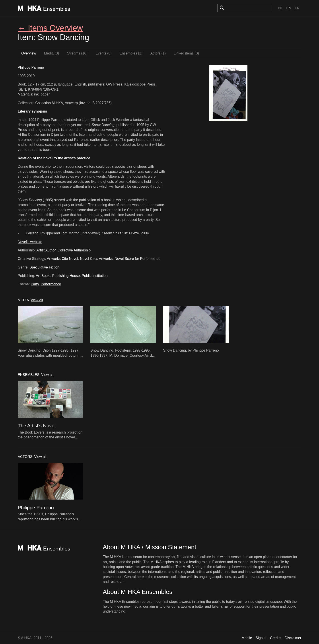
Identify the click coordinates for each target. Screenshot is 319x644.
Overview (29, 53)
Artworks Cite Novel (62, 259)
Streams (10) (77, 53)
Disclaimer (293, 638)
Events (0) (104, 53)
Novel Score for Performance (137, 259)
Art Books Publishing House (58, 276)
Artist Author (46, 250)
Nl (280, 8)
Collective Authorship (74, 250)
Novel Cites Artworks (96, 259)
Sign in (261, 638)
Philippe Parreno (31, 67)
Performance (51, 284)
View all (37, 300)
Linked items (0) (186, 53)
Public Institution (95, 276)
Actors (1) (158, 53)
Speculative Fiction (44, 267)
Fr (297, 8)
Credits (276, 638)
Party (35, 284)
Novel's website (30, 242)
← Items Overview (50, 28)
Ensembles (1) (131, 53)
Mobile (247, 638)
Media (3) (52, 53)
